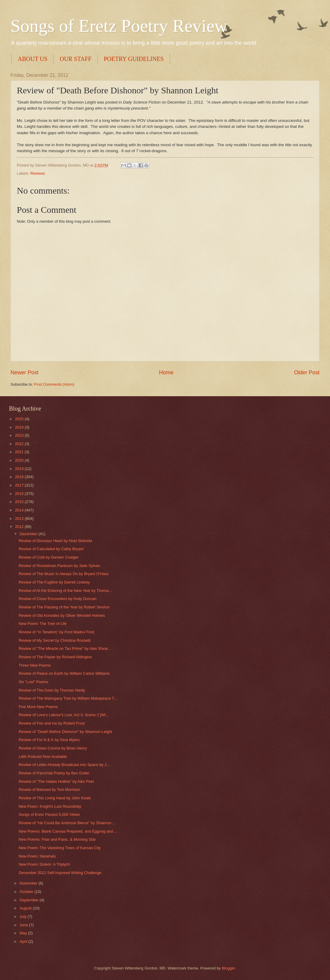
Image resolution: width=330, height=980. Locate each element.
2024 (20, 427)
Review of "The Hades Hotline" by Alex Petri (56, 781)
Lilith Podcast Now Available (43, 757)
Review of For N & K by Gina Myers (49, 740)
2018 (20, 477)
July (23, 917)
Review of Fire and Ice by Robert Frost (52, 723)
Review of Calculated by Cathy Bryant (51, 549)
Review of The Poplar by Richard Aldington (55, 657)
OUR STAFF (76, 59)
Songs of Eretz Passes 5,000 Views (49, 814)
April (24, 941)
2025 (20, 419)
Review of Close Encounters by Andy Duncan (57, 599)
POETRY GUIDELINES (134, 59)
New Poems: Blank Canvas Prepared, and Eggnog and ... (68, 831)
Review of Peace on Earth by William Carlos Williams (64, 673)
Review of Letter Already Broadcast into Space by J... (64, 765)
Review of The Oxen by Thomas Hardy (52, 690)
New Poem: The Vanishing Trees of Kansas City (60, 848)
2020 (20, 460)
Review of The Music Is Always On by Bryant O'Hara (63, 574)
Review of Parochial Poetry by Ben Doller (54, 773)
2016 (20, 494)
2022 (20, 444)
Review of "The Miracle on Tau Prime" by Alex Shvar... (65, 648)
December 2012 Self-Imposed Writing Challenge (60, 873)
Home (166, 372)
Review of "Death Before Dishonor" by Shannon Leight (65, 732)
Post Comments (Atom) (54, 384)
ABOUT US (33, 59)
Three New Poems (35, 665)
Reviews (38, 173)
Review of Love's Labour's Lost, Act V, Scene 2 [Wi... (64, 715)
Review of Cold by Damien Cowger (49, 557)
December (29, 534)
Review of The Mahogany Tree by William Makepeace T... (68, 698)
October (27, 892)
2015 (20, 502)
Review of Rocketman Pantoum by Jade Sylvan (59, 566)
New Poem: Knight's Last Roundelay (50, 806)
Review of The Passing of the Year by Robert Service (64, 607)
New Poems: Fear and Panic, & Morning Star (57, 839)
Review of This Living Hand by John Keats (55, 798)
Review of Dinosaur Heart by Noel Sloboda (55, 541)
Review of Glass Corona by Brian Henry (53, 748)
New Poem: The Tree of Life (43, 624)
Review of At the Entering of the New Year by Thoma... (65, 591)
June (24, 925)
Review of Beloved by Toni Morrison (49, 790)
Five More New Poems (38, 707)
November (29, 883)
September (30, 900)
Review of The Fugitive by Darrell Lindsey (54, 582)
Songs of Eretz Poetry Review (119, 26)
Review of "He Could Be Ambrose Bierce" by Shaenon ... (67, 823)
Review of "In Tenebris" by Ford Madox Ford (56, 632)
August (26, 908)
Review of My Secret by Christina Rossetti (55, 640)
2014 (20, 510)
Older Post (307, 372)
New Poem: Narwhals (37, 856)
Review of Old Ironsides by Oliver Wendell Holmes (62, 615)
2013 (20, 519)
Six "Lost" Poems (33, 682)
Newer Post (24, 372)
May (24, 933)
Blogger (228, 968)
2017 (20, 485)
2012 (20, 527)
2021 (20, 452)
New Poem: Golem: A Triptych (44, 864)
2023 (20, 435)
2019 (20, 469)
